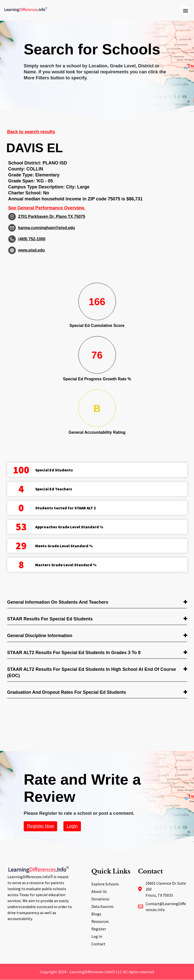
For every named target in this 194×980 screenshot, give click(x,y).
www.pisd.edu (32, 250)
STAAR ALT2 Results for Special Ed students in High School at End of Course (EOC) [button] (92, 672)
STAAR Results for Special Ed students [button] (50, 619)
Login (72, 826)
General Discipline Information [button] (40, 636)
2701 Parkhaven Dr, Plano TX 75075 (52, 216)
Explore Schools (105, 884)
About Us (99, 891)
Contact (98, 944)
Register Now (40, 826)
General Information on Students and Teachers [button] (58, 602)
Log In (97, 936)
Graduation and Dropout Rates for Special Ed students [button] (67, 692)
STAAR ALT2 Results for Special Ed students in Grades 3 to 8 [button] (74, 653)
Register (99, 929)
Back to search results (31, 132)
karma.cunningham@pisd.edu (47, 228)
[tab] (97, 603)
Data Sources (102, 906)
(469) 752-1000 (32, 239)
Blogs (96, 914)
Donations (100, 899)
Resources (100, 921)
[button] (185, 10)
